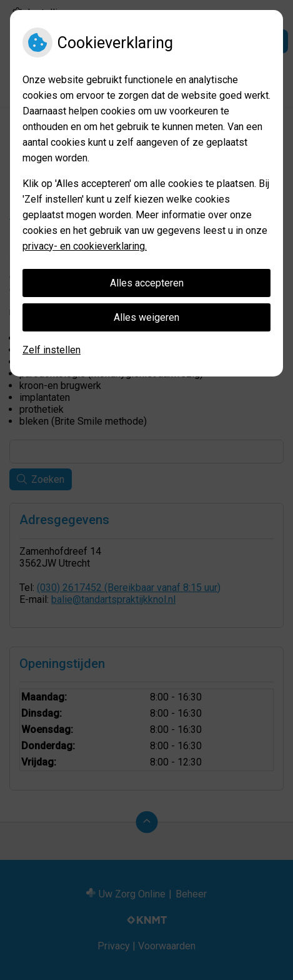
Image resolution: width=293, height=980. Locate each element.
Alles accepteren (147, 283)
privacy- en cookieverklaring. (85, 246)
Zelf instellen (52, 350)
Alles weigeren (146, 317)
